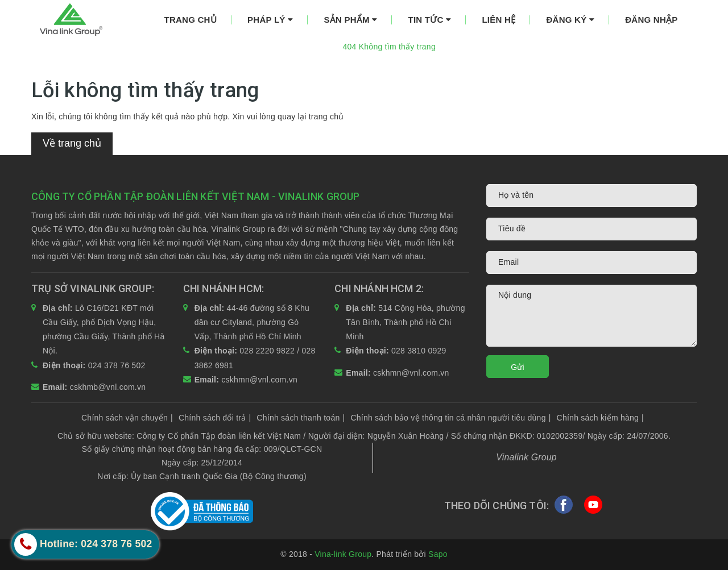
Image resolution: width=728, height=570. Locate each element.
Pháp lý (270, 20)
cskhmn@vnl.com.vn (259, 380)
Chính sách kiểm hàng (600, 418)
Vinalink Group (526, 457)
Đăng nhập (651, 20)
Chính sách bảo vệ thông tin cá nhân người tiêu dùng (450, 418)
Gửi (518, 367)
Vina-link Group (343, 554)
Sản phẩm (350, 20)
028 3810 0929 (419, 351)
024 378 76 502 (117, 365)
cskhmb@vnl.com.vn (108, 387)
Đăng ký (570, 20)
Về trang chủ (72, 143)
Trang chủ (191, 20)
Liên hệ (499, 20)
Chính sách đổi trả (215, 418)
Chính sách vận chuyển (127, 418)
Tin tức (430, 20)
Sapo (438, 554)
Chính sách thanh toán (301, 418)
